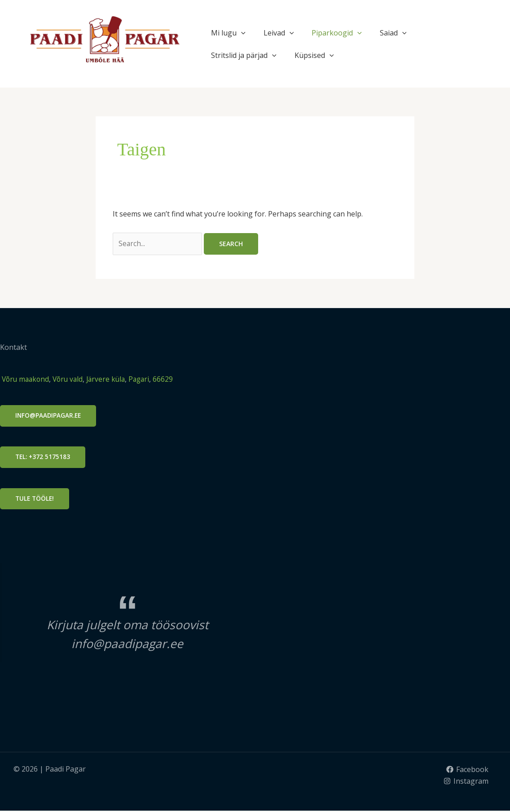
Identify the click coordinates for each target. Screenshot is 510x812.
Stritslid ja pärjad (244, 55)
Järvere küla (110, 380)
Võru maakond (26, 380)
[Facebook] (467, 771)
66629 (170, 380)
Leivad (279, 33)
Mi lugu (228, 33)
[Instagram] (466, 782)
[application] (241, 33)
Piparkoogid (337, 33)
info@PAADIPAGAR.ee (49, 417)
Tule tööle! (35, 500)
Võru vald (71, 380)
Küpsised (314, 55)
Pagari (146, 380)
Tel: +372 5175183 (44, 458)
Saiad (393, 33)
